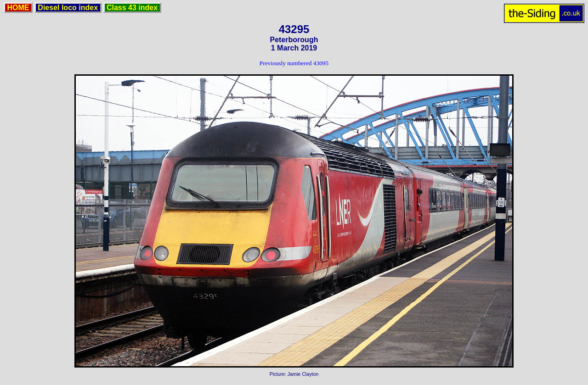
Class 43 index (132, 8)
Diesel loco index (68, 8)
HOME (18, 8)
